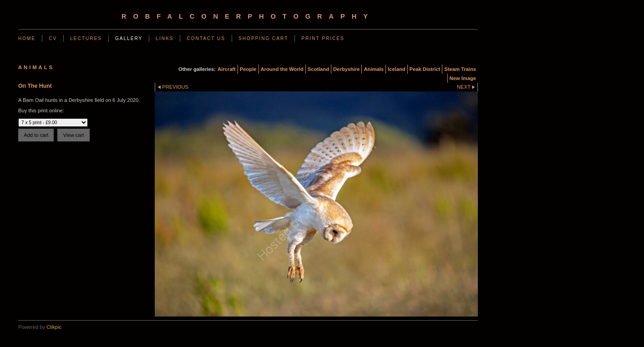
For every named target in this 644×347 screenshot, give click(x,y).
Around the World (282, 69)
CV (53, 38)
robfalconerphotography (248, 16)
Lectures (86, 38)
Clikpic (54, 327)
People (248, 69)
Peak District (425, 69)
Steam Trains (460, 69)
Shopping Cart (263, 38)
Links (165, 38)
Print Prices (323, 38)
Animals (374, 69)
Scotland (318, 69)
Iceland (397, 69)
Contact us (206, 38)
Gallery (129, 38)
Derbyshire (346, 69)
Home (27, 38)
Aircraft (227, 69)
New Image (463, 78)
